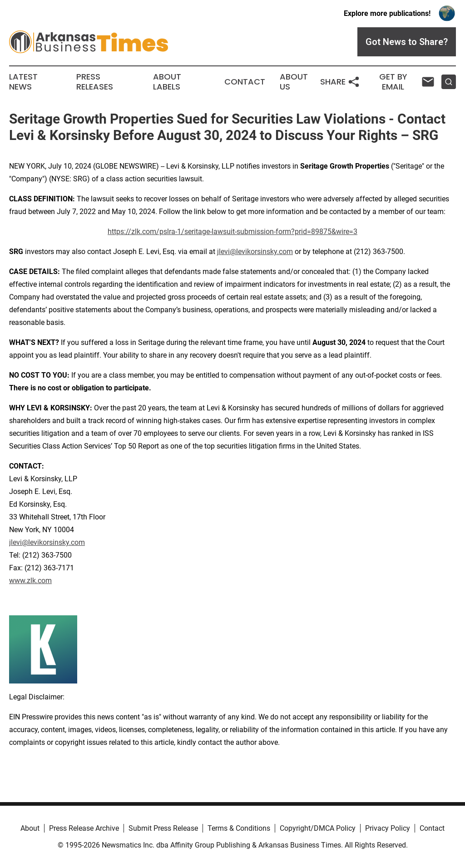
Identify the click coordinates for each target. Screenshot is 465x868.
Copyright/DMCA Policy (318, 828)
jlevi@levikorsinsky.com (255, 252)
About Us (294, 82)
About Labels (167, 82)
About (30, 828)
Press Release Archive (84, 828)
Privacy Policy (388, 828)
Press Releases (95, 82)
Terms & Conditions (239, 828)
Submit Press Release (163, 828)
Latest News (23, 82)
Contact (245, 82)
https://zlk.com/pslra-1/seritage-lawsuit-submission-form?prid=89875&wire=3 (232, 232)
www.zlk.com (30, 581)
